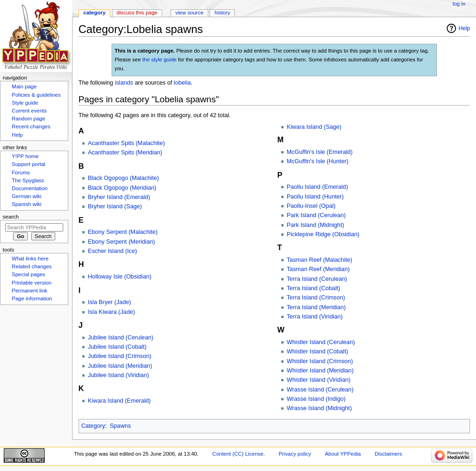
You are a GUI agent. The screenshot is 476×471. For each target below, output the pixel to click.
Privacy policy (295, 454)
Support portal (28, 164)
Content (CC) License (238, 454)
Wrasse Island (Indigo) (316, 399)
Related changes (32, 266)
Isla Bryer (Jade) (109, 302)
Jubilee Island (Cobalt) (117, 347)
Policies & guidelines (36, 95)
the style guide (159, 60)
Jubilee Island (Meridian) (120, 366)
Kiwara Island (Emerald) (119, 401)
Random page (28, 119)
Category (93, 426)
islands (124, 83)
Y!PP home (25, 156)
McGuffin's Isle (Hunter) (318, 161)
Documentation (30, 188)
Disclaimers (388, 454)
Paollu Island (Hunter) (315, 197)
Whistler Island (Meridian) (320, 371)
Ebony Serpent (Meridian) (122, 242)
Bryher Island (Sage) (115, 206)
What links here (30, 259)
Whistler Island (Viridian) (319, 380)
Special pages (28, 274)
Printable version (31, 283)
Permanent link (29, 291)
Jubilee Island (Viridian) (119, 375)
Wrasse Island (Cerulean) (320, 390)
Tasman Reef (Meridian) (318, 269)
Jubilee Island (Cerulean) (121, 338)
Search (11, 217)
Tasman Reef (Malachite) (320, 260)
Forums (21, 172)
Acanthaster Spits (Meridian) (125, 153)
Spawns (120, 426)
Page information (32, 299)
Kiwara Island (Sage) (314, 127)
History (223, 13)
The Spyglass (28, 180)
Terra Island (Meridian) (316, 307)
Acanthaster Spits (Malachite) (126, 143)
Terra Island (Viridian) (315, 317)
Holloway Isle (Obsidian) (120, 277)
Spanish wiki (26, 204)
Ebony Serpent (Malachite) (123, 232)
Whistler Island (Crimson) (320, 361)
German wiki (26, 196)
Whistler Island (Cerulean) (321, 342)
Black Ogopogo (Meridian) (122, 188)
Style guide (25, 103)
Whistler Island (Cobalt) (317, 352)
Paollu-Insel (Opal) (311, 206)
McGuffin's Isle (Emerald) (320, 152)
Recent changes (31, 126)
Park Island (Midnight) (315, 225)
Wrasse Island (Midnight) (319, 408)
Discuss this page (137, 13)
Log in (459, 4)
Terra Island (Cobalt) (314, 288)
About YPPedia (343, 454)
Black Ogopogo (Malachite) (123, 178)
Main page (24, 86)
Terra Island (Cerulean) (317, 279)
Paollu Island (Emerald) (317, 187)
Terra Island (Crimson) (316, 298)
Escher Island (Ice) (112, 251)
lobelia (182, 83)
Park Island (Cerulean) (316, 215)
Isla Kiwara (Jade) (112, 312)
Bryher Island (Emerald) (119, 197)
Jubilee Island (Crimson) (120, 356)
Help (465, 28)
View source (189, 13)
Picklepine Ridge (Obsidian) (323, 234)
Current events (29, 111)
